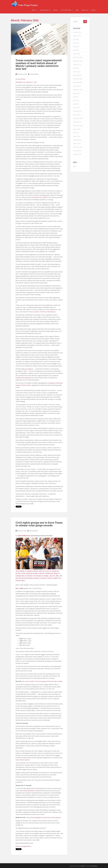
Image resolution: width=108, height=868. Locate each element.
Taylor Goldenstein (24, 536)
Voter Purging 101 (45, 10)
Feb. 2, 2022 (19, 588)
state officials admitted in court (29, 791)
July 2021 (76, 97)
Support (93, 10)
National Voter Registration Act (25, 378)
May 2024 (76, 47)
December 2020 (78, 118)
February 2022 (77, 75)
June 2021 (76, 100)
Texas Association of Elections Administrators (42, 312)
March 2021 (77, 108)
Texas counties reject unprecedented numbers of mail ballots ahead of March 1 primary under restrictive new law (39, 64)
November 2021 (78, 82)
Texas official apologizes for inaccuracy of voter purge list (44, 818)
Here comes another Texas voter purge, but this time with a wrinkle (42, 681)
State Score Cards (66, 10)
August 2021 (77, 93)
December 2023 (78, 57)
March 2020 (77, 136)
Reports (56, 10)
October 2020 (77, 122)
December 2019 (78, 147)
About (33, 10)
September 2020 (78, 126)
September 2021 (78, 90)
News (77, 10)
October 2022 (77, 64)
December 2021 (78, 79)
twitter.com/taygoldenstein (23, 846)
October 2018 (77, 154)
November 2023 (78, 61)
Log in (75, 166)
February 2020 (77, 140)
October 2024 (77, 32)
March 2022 (77, 72)
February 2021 (77, 111)
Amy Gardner (21, 79)
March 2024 (77, 54)
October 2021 (77, 86)
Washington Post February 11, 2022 (26, 82)
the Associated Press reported (38, 197)
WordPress (94, 866)
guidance (30, 369)
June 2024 (76, 43)
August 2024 (77, 36)
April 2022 (76, 68)
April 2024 (76, 50)
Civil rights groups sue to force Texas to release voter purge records (39, 524)
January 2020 (77, 143)
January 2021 (77, 115)
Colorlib (82, 866)
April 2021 (76, 104)
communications (34, 74)
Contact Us (85, 10)
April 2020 (76, 133)
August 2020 (77, 129)
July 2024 (76, 39)
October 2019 (77, 151)
